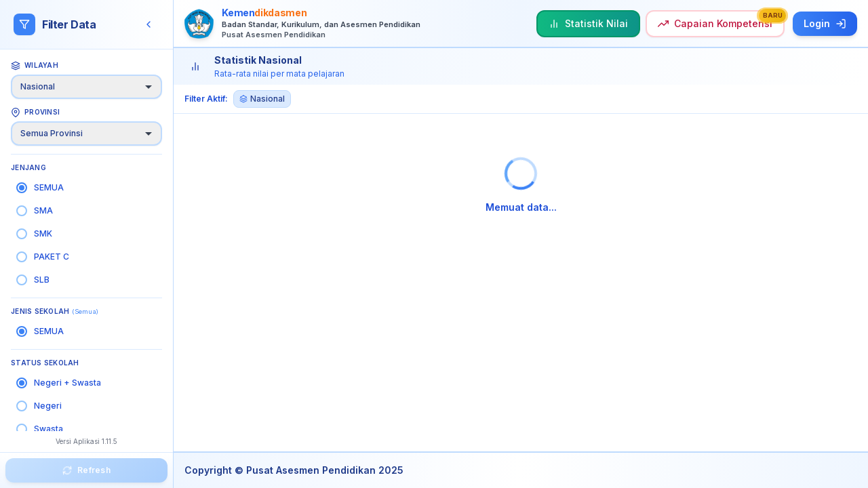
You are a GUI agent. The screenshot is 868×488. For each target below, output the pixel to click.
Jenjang (28, 167)
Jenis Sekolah (55, 311)
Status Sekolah (45, 363)
